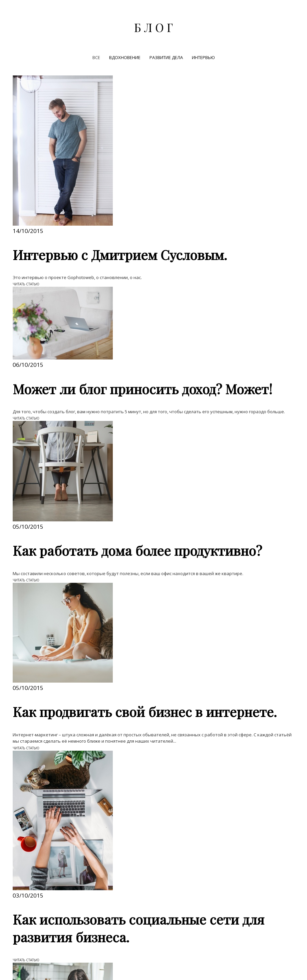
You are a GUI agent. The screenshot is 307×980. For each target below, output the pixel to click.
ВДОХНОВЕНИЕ (125, 57)
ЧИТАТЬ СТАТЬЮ (26, 284)
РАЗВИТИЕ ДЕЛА (167, 57)
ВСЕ (97, 57)
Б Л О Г (153, 27)
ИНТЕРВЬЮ (203, 57)
